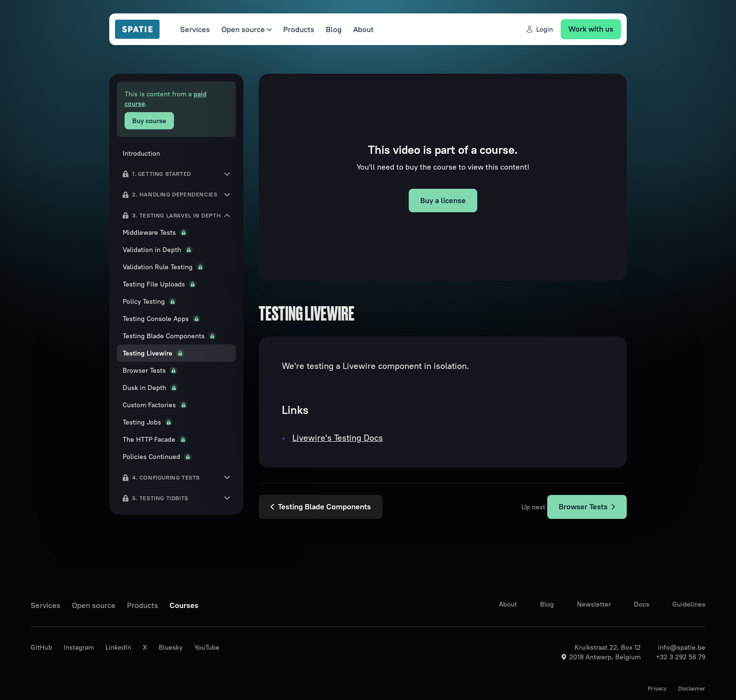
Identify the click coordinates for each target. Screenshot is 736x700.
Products (299, 29)
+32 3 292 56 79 (681, 657)
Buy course (149, 121)
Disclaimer (692, 688)
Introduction (141, 153)
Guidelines (689, 604)
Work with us (591, 29)
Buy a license (443, 200)
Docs (642, 604)
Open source (247, 29)
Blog (334, 29)
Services (195, 29)
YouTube (207, 647)
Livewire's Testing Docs (338, 438)
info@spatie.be (682, 647)
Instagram (79, 647)
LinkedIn (118, 647)
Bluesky (171, 647)
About (363, 29)
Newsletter (594, 604)
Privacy (657, 688)
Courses (184, 605)
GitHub (41, 647)
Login (539, 29)
